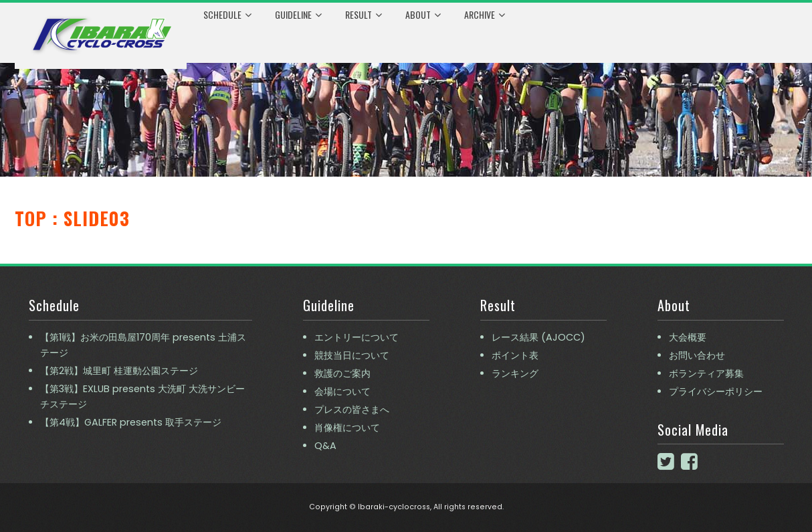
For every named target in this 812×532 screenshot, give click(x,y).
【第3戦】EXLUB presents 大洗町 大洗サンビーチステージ (142, 396)
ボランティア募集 (706, 373)
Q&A (325, 446)
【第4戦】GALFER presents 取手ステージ (131, 422)
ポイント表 (515, 355)
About (423, 15)
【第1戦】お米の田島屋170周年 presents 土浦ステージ (143, 345)
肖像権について (347, 428)
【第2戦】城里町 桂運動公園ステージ (119, 371)
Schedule (227, 15)
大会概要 (688, 337)
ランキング (515, 373)
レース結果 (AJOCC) (538, 337)
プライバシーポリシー (716, 391)
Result (364, 15)
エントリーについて (357, 337)
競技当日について (352, 355)
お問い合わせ (697, 355)
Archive (485, 15)
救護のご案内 (342, 373)
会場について (342, 391)
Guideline (298, 15)
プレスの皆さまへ (352, 410)
